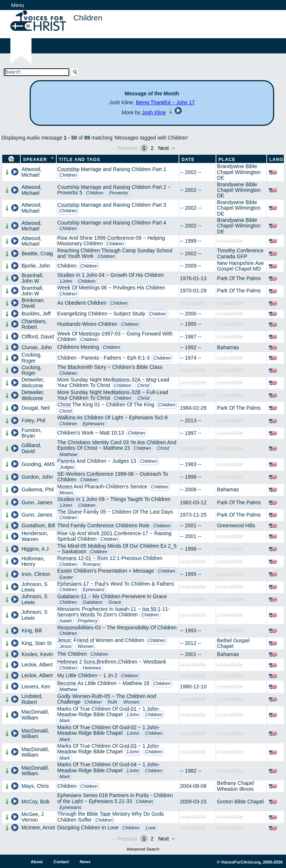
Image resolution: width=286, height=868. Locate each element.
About (37, 862)
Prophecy (88, 621)
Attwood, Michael (31, 172)
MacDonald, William (35, 715)
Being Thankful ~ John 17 (165, 102)
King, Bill (31, 630)
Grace (114, 602)
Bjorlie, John (36, 266)
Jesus (66, 646)
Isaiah (66, 621)
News (85, 862)
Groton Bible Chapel (240, 802)
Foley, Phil (33, 420)
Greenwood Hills (236, 525)
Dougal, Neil (36, 408)
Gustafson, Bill (38, 525)
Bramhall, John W (32, 278)
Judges (67, 467)
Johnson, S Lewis (34, 587)
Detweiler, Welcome (33, 382)
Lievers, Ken (36, 687)
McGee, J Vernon (33, 817)
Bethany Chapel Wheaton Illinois (236, 786)
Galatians (92, 602)
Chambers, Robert (34, 324)
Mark (65, 721)
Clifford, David (38, 337)
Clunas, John (37, 347)
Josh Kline (154, 112)
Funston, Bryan (31, 433)
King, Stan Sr (37, 643)
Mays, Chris (35, 786)
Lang (276, 160)
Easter (66, 577)
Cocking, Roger (31, 358)
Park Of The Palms (239, 278)
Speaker (35, 160)
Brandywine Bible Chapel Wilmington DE (239, 172)
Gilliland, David (31, 448)
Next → (167, 148)
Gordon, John (37, 477)
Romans (91, 564)
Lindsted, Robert (32, 699)
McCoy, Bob (35, 802)
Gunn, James (37, 502)
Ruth (112, 702)
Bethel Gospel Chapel (233, 643)
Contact (61, 862)
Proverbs (119, 193)
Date (188, 160)
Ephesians (94, 424)
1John (66, 281)
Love (151, 828)
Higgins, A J (35, 549)
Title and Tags (80, 160)
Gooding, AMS (38, 464)
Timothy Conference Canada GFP (240, 253)
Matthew (69, 455)
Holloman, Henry (33, 561)
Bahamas (228, 347)
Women (85, 646)
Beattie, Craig (37, 253)
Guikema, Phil (38, 489)
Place (227, 160)
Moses (66, 493)
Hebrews (92, 668)
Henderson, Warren (35, 536)
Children (68, 175)
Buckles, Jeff (36, 314)
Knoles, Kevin (37, 654)
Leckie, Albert (37, 665)
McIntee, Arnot (38, 828)
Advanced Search (143, 849)
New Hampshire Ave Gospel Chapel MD (241, 266)
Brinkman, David (33, 303)
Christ (143, 386)
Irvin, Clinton (36, 574)
